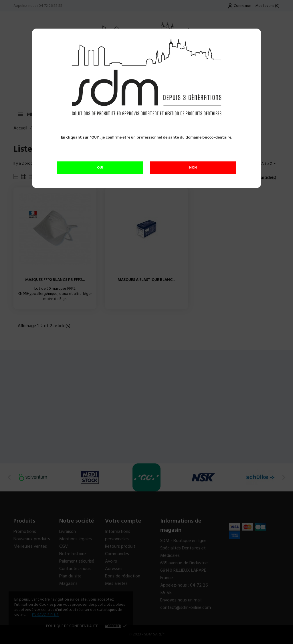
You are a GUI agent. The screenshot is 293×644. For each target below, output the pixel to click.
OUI (100, 168)
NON (193, 168)
